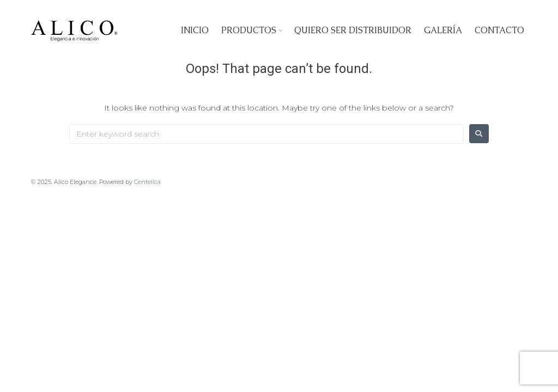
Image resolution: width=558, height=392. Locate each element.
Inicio (195, 31)
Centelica (147, 182)
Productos (249, 31)
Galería (443, 31)
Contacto (499, 31)
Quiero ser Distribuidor (353, 31)
